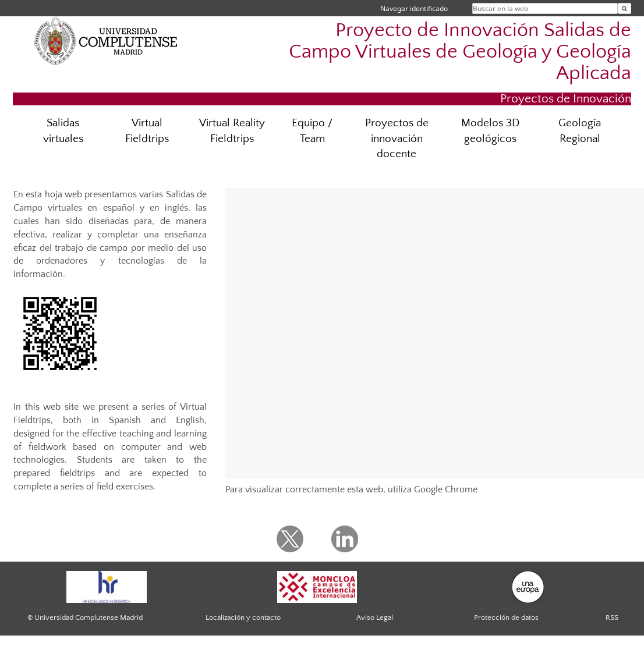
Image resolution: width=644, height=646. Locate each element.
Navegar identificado (414, 8)
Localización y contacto (243, 617)
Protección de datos (506, 617)
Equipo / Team (312, 131)
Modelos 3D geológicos (490, 131)
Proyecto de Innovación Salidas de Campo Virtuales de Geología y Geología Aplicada (460, 52)
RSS (612, 617)
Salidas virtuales (63, 131)
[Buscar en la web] (624, 8)
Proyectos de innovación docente (397, 139)
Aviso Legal (375, 617)
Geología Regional (580, 131)
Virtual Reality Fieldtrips (232, 131)
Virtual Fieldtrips (147, 131)
